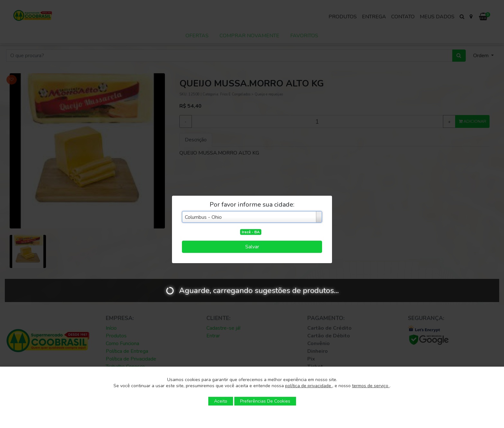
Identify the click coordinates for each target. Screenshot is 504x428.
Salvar (252, 247)
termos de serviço (371, 386)
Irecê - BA (251, 232)
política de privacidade (309, 386)
